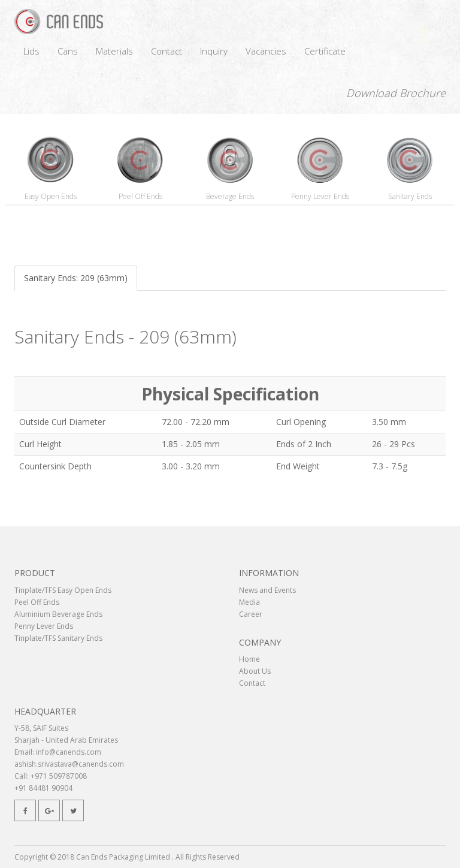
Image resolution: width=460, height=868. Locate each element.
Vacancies (266, 51)
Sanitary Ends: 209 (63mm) (76, 278)
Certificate (325, 51)
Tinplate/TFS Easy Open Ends (63, 590)
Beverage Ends (230, 196)
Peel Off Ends (140, 196)
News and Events (267, 590)
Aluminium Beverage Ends (58, 614)
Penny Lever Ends (320, 196)
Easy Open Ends (51, 196)
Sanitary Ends (410, 196)
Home (249, 659)
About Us (255, 671)
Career (251, 614)
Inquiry (214, 51)
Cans (68, 51)
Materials (114, 51)
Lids (31, 51)
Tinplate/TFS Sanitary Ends (58, 638)
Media (249, 602)
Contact (167, 51)
